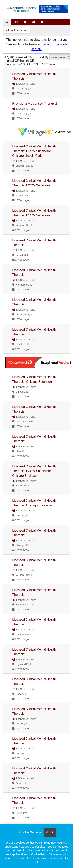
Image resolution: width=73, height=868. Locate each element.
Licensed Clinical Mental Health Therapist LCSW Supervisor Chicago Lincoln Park (34, 151)
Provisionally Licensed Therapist (35, 103)
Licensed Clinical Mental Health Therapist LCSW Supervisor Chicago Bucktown (34, 471)
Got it (50, 832)
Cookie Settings (30, 832)
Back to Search (17, 30)
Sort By (43, 57)
